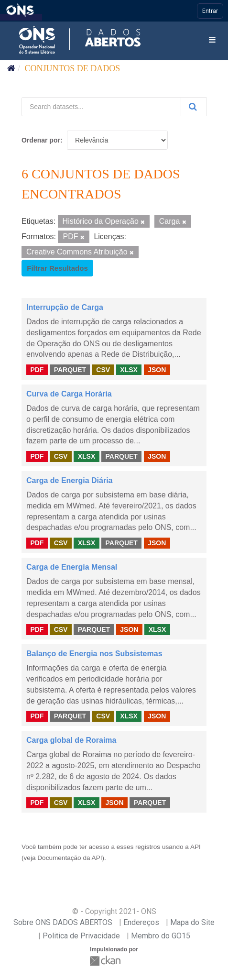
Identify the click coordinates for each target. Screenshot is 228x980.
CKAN (106, 961)
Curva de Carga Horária (69, 394)
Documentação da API (70, 858)
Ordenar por (41, 140)
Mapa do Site (192, 922)
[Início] (11, 68)
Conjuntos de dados (73, 68)
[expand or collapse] (212, 40)
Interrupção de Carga (65, 307)
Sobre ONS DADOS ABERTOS (63, 922)
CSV (103, 369)
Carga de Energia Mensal (72, 567)
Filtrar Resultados (57, 268)
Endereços (141, 922)
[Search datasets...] (101, 107)
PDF (37, 369)
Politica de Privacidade (81, 936)
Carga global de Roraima (71, 740)
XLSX (129, 369)
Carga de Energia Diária (70, 480)
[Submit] (194, 107)
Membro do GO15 (161, 936)
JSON (157, 369)
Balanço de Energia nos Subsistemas (94, 654)
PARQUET (70, 369)
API (195, 847)
